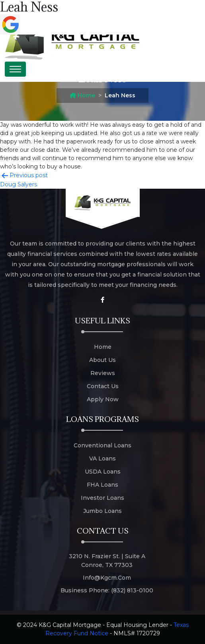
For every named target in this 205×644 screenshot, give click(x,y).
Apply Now (103, 399)
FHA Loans (102, 485)
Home (82, 95)
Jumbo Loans (102, 511)
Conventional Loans (102, 445)
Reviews (103, 373)
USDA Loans (103, 472)
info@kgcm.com (107, 578)
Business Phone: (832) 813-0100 (107, 590)
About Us (102, 360)
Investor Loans (102, 498)
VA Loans (102, 458)
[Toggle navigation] (15, 69)
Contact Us (103, 386)
